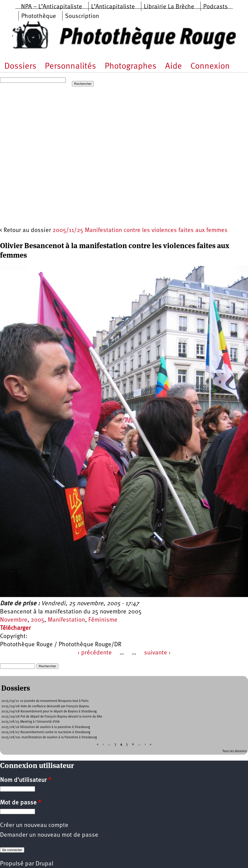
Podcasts (215, 7)
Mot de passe (20, 803)
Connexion (210, 67)
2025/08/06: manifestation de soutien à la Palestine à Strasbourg (49, 737)
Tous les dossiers (235, 751)
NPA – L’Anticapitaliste (52, 7)
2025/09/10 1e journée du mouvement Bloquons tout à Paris (45, 701)
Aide (174, 67)
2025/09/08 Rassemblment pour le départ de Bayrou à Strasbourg (49, 711)
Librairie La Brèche (169, 7)
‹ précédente (95, 653)
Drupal (44, 864)
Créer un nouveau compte (34, 825)
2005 (37, 620)
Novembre (14, 620)
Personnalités (70, 67)
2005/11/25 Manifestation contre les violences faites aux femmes (140, 230)
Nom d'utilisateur (25, 780)
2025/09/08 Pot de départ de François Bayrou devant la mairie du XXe (52, 717)
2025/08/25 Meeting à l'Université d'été (30, 722)
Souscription (82, 16)
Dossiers (20, 67)
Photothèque (39, 16)
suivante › (157, 653)
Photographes (131, 67)
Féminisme (103, 620)
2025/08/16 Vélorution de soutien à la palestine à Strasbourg (46, 727)
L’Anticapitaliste (113, 7)
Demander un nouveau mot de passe (49, 835)
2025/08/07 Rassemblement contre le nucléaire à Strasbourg (46, 732)
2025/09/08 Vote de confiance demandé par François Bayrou (45, 706)
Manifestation (66, 620)
